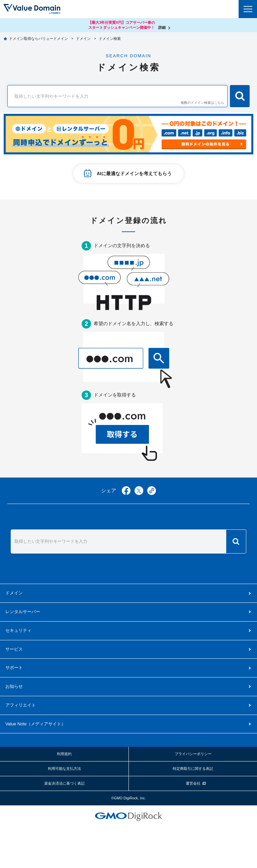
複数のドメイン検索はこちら (202, 103)
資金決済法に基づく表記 (64, 783)
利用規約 (64, 754)
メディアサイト (35, 724)
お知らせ (14, 686)
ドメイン (14, 593)
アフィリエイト (21, 705)
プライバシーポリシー (193, 754)
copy (152, 491)
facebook (126, 491)
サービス (14, 649)
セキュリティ (18, 630)
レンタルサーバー (23, 612)
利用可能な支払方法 (64, 769)
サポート (14, 668)
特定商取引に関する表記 (193, 769)
